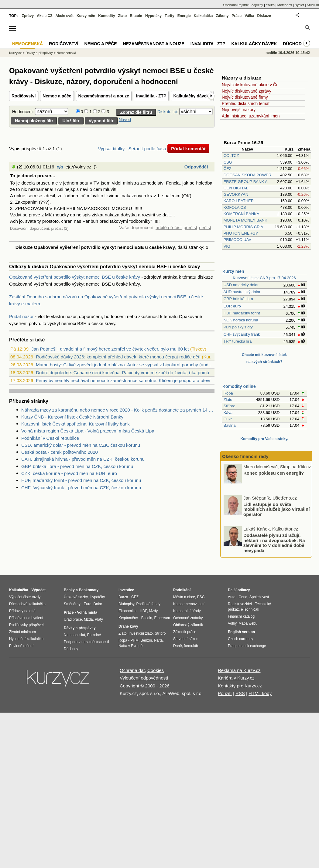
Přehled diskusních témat (246, 103)
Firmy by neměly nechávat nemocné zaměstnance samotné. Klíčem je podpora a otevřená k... (131, 380)
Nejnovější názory (239, 110)
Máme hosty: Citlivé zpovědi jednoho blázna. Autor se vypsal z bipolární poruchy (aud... (124, 365)
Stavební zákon (186, 639)
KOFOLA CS (235, 207)
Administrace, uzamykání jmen (251, 116)
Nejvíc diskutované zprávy (247, 91)
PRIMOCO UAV (238, 240)
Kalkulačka (203, 16)
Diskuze (264, 16)
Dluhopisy (126, 604)
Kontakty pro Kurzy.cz (240, 686)
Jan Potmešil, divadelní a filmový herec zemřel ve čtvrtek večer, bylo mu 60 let (110, 349)
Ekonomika (127, 611)
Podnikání (182, 590)
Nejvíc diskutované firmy (245, 97)
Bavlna (230, 425)
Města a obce (184, 597)
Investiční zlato (141, 633)
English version (241, 632)
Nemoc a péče (57, 96)
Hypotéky (153, 16)
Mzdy (154, 611)
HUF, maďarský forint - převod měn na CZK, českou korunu (81, 480)
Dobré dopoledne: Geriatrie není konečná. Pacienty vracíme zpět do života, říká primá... (124, 373)
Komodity (106, 16)
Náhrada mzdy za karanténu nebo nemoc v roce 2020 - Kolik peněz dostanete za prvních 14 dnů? (118, 410)
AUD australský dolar (242, 292)
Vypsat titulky (111, 149)
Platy (99, 619)
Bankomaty (89, 590)
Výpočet (38, 590)
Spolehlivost (259, 597)
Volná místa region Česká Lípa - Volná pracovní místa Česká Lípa (88, 431)
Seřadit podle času (147, 149)
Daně (178, 646)
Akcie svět (65, 16)
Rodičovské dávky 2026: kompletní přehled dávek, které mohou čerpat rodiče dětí (118, 357)
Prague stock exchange (247, 646)
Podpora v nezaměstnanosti (86, 642)
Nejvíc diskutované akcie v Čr (250, 85)
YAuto (270, 5)
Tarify (170, 16)
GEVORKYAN (236, 194)
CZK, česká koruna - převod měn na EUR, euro (69, 473)
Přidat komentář (188, 149)
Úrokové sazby (76, 597)
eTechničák (250, 609)
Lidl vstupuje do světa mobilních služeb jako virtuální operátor (276, 509)
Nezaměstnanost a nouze (104, 96)
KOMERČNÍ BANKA (241, 214)
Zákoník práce (185, 632)
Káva (228, 413)
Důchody (71, 649)
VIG (227, 246)
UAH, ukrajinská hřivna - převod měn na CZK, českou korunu (83, 459)
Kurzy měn (233, 271)
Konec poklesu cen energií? (274, 473)
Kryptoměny (128, 618)
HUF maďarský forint (242, 313)
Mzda (88, 619)
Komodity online (239, 386)
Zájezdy (257, 5)
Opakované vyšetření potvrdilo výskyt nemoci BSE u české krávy (75, 277)
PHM (134, 640)
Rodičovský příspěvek (27, 625)
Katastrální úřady (187, 611)
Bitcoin (136, 16)
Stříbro (230, 406)
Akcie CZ (45, 16)
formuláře (192, 646)
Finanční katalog (241, 616)
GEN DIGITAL (236, 188)
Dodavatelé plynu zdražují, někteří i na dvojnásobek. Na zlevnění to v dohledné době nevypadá (274, 543)
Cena (243, 597)
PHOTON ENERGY (241, 233)
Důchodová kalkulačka (27, 604)
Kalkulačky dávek (191, 96)
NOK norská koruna (241, 320)
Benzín (146, 640)
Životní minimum (22, 632)
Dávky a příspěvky (39, 53)
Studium (313, 5)
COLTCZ (231, 156)
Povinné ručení (21, 646)
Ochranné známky (188, 618)
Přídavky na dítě (22, 611)
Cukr (228, 419)
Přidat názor (21, 316)
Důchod (292, 44)
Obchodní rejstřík (236, 5)
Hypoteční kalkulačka (26, 639)
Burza (123, 597)
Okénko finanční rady (245, 456)
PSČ (201, 597)
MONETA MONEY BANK (245, 220)
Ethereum (162, 618)
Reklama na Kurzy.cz (239, 670)
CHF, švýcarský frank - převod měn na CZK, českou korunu (81, 488)
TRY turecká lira (237, 341)
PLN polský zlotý (238, 327)
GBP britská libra (238, 299)
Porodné (94, 635)
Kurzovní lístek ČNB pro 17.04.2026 (264, 278)
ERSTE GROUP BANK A (245, 182)
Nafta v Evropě (130, 646)
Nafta (158, 640)
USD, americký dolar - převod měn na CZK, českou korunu (81, 445)
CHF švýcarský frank (242, 334)
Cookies (156, 670)
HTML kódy (260, 693)
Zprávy (28, 16)
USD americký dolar (241, 285)
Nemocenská (66, 53)
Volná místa (87, 612)
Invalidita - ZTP (151, 96)
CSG (228, 162)
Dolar (98, 604)
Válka (249, 16)
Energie (184, 16)
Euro (87, 604)
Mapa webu (248, 623)
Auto (232, 597)
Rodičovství (24, 96)
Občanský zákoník (188, 625)
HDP (143, 611)
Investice (126, 590)
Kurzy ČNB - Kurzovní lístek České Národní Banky (72, 417)
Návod (125, 120)
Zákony (222, 16)
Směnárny (72, 604)
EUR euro (232, 306)
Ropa (228, 393)
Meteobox (285, 5)
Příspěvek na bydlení (26, 618)
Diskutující (167, 112)
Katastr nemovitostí (189, 604)
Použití (225, 693)
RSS (240, 693)
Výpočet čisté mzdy (25, 597)
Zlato (228, 400)
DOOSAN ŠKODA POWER (247, 175)
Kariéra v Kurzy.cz (236, 678)
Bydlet (299, 5)
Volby (232, 623)
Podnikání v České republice (50, 438)
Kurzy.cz (15, 53)
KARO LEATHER (239, 201)
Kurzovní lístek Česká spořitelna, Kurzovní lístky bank (75, 424)
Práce (237, 16)
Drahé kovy (128, 626)
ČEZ (228, 169)
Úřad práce (73, 619)
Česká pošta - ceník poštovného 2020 (60, 452)
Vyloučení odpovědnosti (144, 678)
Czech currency (240, 639)
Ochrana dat (132, 670)
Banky (69, 590)
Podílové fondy (148, 604)
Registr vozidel (240, 604)
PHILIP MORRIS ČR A (243, 227)
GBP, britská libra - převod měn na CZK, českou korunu (77, 466)
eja (60, 167)
